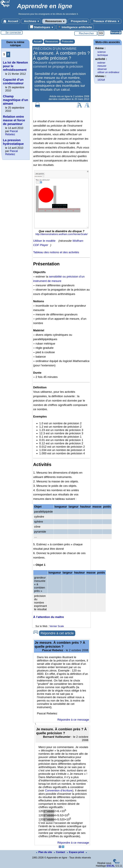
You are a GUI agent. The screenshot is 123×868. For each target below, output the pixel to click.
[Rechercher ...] (86, 33)
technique (103, 55)
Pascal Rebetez (11, 133)
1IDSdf (101, 80)
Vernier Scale (57, 626)
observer (102, 69)
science (101, 52)
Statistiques (42, 27)
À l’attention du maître (49, 617)
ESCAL (111, 866)
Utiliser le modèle (44, 241)
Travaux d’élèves (106, 21)
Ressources (54, 21)
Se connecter (13, 33)
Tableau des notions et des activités (56, 252)
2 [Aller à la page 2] (8, 54)
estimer (101, 63)
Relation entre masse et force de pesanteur (14, 120)
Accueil (11, 21)
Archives (31, 21)
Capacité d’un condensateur (13, 81)
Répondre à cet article (57, 633)
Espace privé (76, 852)
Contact (60, 852)
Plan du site (44, 852)
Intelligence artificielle (75, 27)
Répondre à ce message (73, 720)
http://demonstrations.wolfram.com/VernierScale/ (62, 234)
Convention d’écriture (59, 790)
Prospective (78, 21)
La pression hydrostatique (13, 142)
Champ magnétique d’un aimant (15, 100)
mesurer (102, 66)
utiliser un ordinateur (108, 72)
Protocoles (68, 41)
